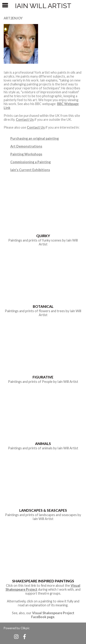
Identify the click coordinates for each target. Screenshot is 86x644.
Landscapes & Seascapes (43, 510)
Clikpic (25, 628)
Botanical (43, 306)
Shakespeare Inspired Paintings (43, 581)
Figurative (43, 377)
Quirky (43, 236)
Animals (43, 443)
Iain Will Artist (43, 6)
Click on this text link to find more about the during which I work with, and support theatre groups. (43, 589)
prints (33, 240)
